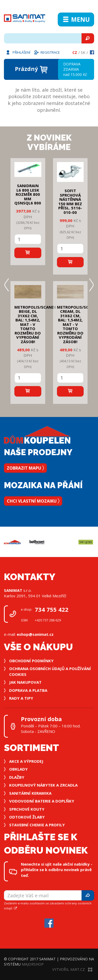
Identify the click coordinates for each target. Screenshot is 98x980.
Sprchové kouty (27, 809)
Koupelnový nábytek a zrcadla (43, 785)
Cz (75, 52)
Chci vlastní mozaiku (33, 501)
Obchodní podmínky (31, 661)
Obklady (18, 769)
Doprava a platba (28, 690)
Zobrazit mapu (25, 468)
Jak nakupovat (25, 682)
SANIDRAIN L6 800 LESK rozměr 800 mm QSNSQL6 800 (28, 194)
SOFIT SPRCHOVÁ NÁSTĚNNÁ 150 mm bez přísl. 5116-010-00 (70, 201)
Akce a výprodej (26, 761)
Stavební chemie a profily (37, 825)
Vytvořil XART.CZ (72, 969)
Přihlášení (18, 52)
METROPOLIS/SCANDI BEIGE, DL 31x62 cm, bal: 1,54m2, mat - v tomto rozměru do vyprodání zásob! (35, 324)
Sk (83, 52)
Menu (76, 19)
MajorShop (33, 964)
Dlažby (17, 777)
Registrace (47, 52)
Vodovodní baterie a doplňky (42, 801)
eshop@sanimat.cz (35, 634)
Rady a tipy (21, 698)
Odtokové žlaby (27, 817)
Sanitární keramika (30, 793)
